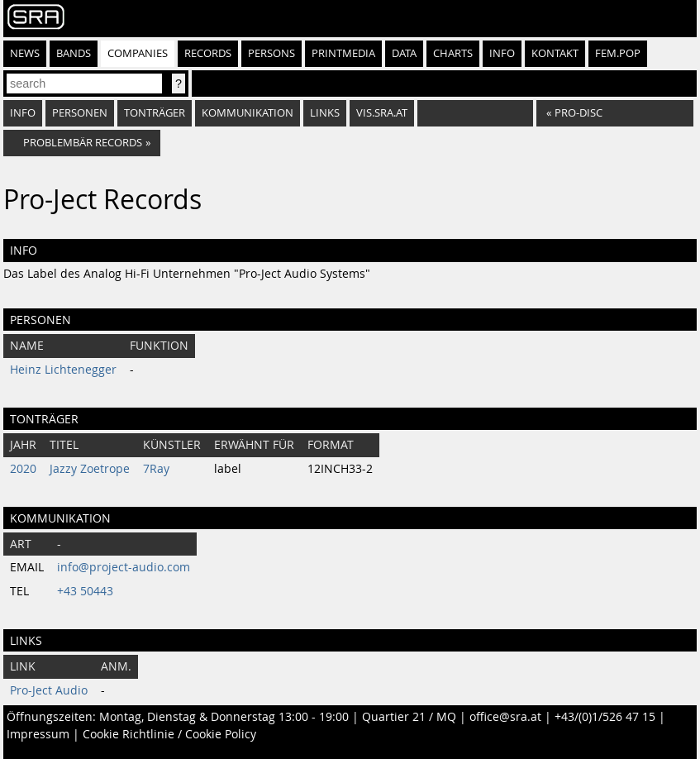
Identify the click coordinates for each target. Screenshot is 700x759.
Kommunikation (248, 113)
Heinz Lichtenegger (63, 370)
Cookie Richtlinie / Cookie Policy (169, 734)
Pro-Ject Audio (49, 690)
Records (208, 53)
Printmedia (343, 53)
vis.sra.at (382, 113)
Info (502, 53)
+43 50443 (85, 591)
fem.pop (618, 53)
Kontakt (555, 53)
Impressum (38, 734)
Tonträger (155, 113)
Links (325, 113)
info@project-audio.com (124, 567)
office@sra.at (505, 717)
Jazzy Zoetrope (90, 469)
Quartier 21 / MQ (409, 717)
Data (404, 53)
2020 (23, 469)
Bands (74, 53)
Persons (271, 53)
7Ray (156, 469)
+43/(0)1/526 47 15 (605, 717)
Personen (80, 113)
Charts (453, 53)
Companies (138, 53)
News (25, 53)
